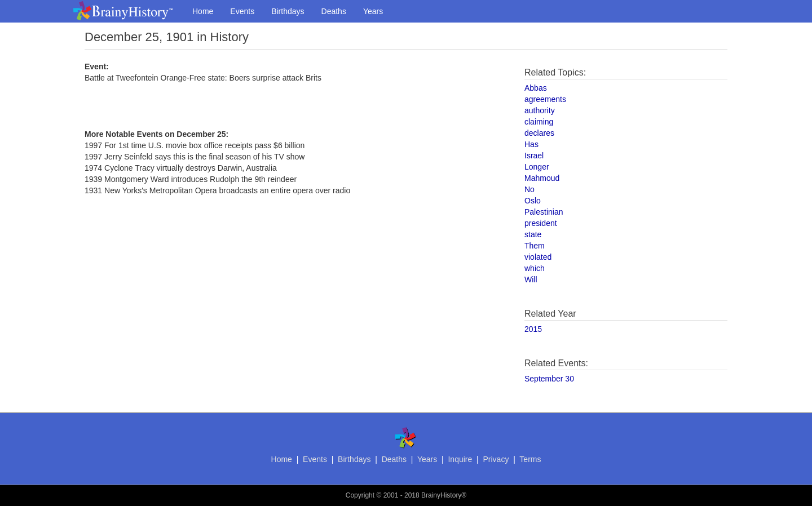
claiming (539, 122)
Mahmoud (542, 178)
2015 (533, 329)
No (529, 189)
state (533, 234)
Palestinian (544, 212)
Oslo (533, 201)
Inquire (460, 459)
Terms (530, 459)
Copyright (360, 495)
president (541, 223)
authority (540, 110)
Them (535, 246)
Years (373, 11)
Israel (534, 156)
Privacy (496, 459)
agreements (545, 99)
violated (538, 257)
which (535, 268)
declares (539, 133)
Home (203, 11)
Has (531, 144)
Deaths (334, 11)
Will (531, 279)
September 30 (549, 379)
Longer (537, 167)
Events (242, 11)
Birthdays (288, 11)
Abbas (536, 88)
